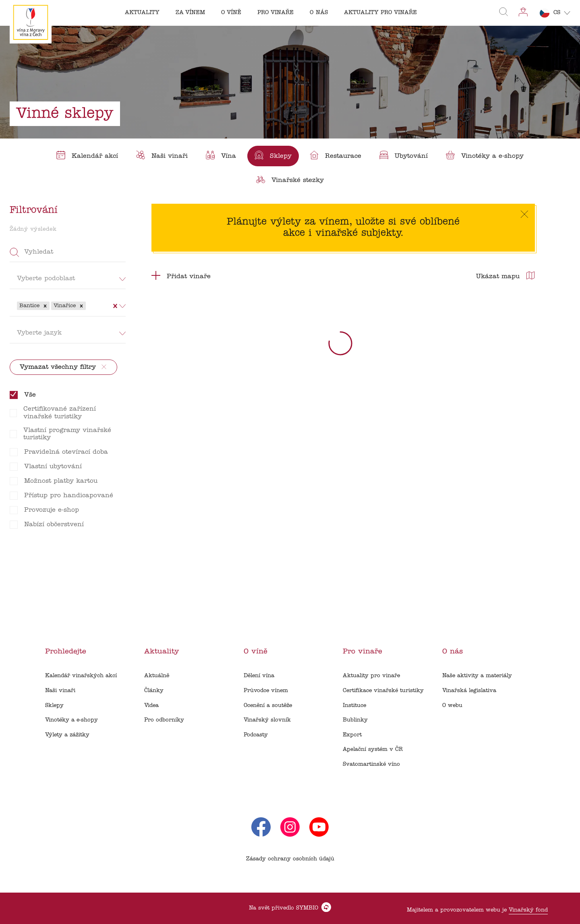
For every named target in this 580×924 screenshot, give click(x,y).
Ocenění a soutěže (268, 706)
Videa (151, 706)
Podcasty (256, 735)
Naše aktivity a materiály (477, 676)
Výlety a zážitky (67, 735)
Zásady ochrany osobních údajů (290, 859)
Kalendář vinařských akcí (81, 676)
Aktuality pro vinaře (371, 676)
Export (352, 735)
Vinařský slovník (267, 720)
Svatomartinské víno (371, 764)
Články (154, 691)
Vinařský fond (528, 910)
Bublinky (355, 720)
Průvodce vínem (266, 691)
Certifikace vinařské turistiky (383, 691)
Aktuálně (157, 676)
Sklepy (54, 706)
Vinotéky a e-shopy (71, 720)
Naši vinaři (60, 691)
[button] (45, 306)
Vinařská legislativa (469, 691)
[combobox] (89, 306)
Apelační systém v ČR (373, 749)
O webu (452, 706)
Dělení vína (259, 676)
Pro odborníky (164, 720)
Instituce (354, 706)
